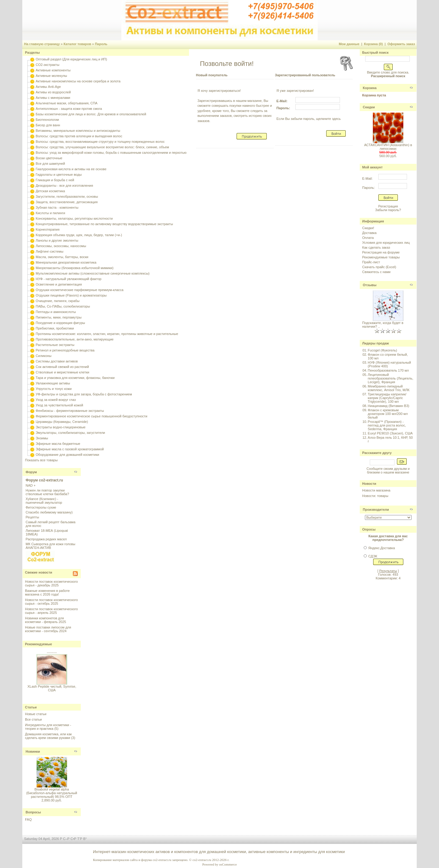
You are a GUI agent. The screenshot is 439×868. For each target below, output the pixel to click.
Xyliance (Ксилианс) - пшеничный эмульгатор (44, 501)
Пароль (101, 44)
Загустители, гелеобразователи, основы (67, 196)
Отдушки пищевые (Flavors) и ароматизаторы (71, 295)
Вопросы (33, 812)
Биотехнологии (47, 120)
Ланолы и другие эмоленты (57, 240)
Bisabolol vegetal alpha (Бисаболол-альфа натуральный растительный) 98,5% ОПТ (52, 793)
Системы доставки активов (57, 361)
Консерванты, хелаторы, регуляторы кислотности (74, 218)
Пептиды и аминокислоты (56, 312)
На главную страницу (42, 44)
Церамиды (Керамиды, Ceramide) (62, 422)
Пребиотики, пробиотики (55, 328)
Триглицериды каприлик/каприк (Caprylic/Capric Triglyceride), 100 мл (387, 398)
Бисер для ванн (48, 125)
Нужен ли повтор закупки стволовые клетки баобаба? (47, 492)
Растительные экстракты (55, 345)
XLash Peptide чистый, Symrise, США (52, 690)
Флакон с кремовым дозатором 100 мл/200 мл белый (388, 414)
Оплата (368, 238)
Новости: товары (375, 496)
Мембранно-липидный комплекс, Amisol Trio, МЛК (389, 388)
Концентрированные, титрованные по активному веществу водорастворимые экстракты (104, 224)
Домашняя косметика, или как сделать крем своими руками (48, 736)
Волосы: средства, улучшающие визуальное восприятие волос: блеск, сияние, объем (102, 147)
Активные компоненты (53, 70)
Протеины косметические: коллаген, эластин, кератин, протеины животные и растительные (107, 334)
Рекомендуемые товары (381, 257)
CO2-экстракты (47, 65)
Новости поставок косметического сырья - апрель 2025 (51, 611)
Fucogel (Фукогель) (382, 350)
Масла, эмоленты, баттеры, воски (62, 257)
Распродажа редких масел (46, 539)
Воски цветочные (49, 158)
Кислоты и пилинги (50, 213)
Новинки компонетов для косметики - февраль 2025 (46, 620)
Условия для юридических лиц (386, 243)
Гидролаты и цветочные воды (59, 175)
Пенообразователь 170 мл (388, 370)
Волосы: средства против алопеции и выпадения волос (79, 136)
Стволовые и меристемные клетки (62, 372)
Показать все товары (41, 460)
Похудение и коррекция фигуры (60, 323)
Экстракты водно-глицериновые (61, 427)
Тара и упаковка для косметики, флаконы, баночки (75, 378)
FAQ (28, 819)
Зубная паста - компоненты (57, 207)
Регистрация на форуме (381, 252)
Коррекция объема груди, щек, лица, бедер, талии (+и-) (79, 235)
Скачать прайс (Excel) (379, 267)
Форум (31, 472)
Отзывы (370, 285)
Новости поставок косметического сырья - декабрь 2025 (51, 583)
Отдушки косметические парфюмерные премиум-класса (80, 290)
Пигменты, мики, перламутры (59, 317)
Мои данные (349, 44)
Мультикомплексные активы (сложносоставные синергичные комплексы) (93, 273)
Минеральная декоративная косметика (66, 262)
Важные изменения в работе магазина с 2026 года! (47, 592)
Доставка (369, 233)
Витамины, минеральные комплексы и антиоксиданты (78, 131)
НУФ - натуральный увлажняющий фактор (69, 279)
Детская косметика (50, 191)
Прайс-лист (371, 262)
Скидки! (368, 228)
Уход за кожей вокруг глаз (56, 400)
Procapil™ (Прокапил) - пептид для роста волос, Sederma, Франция (387, 425)
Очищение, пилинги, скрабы (58, 301)
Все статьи (33, 719)
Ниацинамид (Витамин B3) (388, 406)
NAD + (31, 485)
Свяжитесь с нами (376, 272)
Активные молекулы (51, 76)
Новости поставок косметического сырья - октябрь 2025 (51, 602)
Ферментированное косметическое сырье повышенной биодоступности (91, 416)
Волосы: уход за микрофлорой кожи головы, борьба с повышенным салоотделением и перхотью (111, 153)
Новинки (33, 751)
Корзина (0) (373, 44)
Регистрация (388, 206)
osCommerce (228, 864)
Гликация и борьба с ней (55, 180)
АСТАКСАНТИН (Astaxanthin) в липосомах (388, 147)
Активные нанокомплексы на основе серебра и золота (78, 81)
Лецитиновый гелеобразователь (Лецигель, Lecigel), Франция (390, 378)
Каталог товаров (77, 44)
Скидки (369, 107)
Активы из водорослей (53, 92)
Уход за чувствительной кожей (59, 405)
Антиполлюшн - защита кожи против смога (69, 109)
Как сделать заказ (376, 247)
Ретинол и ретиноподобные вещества (65, 350)
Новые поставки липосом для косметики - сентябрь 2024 (48, 629)
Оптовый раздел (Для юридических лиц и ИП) (71, 59)
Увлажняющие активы (53, 383)
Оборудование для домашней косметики (67, 455)
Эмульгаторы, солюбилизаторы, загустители (70, 433)
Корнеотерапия (48, 229)
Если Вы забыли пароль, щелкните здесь (309, 119)
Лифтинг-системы (50, 251)
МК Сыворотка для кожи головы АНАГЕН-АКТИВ (50, 546)
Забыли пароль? (388, 210)
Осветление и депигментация (59, 284)
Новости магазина (376, 490)
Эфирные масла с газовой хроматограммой (70, 449)
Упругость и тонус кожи (54, 389)
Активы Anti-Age (48, 87)
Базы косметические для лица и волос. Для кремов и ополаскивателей (91, 114)
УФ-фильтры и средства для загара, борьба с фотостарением (84, 394)
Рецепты (32, 517)
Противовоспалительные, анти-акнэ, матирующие (75, 339)
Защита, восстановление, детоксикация (67, 202)
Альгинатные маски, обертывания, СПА (67, 103)
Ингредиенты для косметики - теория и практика (48, 727)
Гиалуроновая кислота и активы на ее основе (71, 169)
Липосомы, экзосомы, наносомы (61, 246)
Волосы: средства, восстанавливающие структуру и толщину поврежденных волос (100, 142)
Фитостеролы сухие (41, 507)
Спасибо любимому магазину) (49, 512)
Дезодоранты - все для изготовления (64, 185)
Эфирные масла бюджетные (58, 444)
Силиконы (44, 356)
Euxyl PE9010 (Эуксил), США (390, 433)
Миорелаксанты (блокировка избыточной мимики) (75, 268)
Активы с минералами (53, 98)
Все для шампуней (50, 164)
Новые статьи (36, 714)
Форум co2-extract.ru (44, 480)
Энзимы (42, 438)
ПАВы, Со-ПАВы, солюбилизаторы (63, 306)
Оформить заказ (401, 44)
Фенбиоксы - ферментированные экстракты (70, 411)
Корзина (370, 88)
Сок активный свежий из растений (62, 367)
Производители (376, 510)
